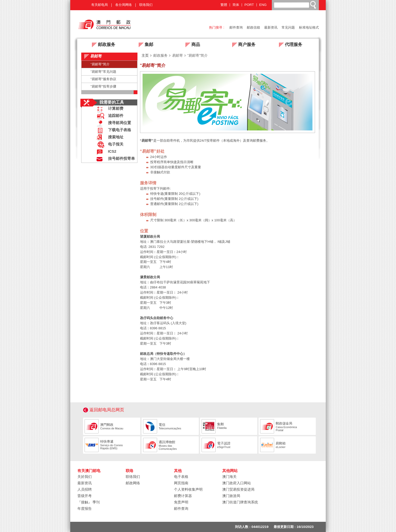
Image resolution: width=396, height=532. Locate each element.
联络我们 (146, 5)
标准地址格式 (309, 27)
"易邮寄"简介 (100, 64)
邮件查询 (236, 27)
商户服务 (242, 45)
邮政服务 (102, 45)
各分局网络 (124, 5)
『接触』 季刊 (89, 502)
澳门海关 (229, 477)
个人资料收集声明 (188, 489)
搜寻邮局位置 (113, 123)
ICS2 (105, 152)
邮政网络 (133, 483)
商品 (191, 45)
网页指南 (181, 483)
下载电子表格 (113, 131)
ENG (263, 5)
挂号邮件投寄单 (115, 159)
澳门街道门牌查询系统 (240, 502)
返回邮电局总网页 (107, 410)
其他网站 (230, 471)
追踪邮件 (109, 116)
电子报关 (109, 145)
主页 (145, 55)
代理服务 (289, 45)
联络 (130, 471)
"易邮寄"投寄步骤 (103, 86)
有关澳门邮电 (89, 471)
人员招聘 (85, 489)
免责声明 (181, 502)
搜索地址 (109, 138)
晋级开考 (85, 496)
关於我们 (85, 477)
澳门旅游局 (231, 496)
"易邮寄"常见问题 (103, 72)
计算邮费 (109, 109)
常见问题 (288, 27)
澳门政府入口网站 (237, 483)
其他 (178, 471)
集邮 (144, 45)
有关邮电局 (100, 5)
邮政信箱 (253, 27)
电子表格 (181, 477)
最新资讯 (271, 27)
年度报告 (85, 509)
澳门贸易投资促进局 (238, 489)
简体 (236, 5)
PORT (249, 5)
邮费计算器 (183, 496)
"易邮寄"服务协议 (103, 79)
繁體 (224, 5)
